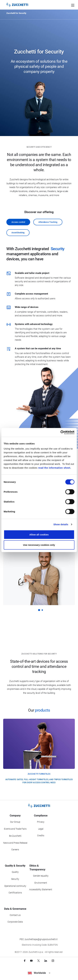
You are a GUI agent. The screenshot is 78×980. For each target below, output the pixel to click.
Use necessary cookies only (39, 545)
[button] (39, 610)
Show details (61, 524)
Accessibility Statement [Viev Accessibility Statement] (41, 889)
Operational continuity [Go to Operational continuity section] (15, 886)
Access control (18, 222)
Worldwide (39, 973)
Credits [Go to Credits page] (41, 836)
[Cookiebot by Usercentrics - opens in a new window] (60, 432)
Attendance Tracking (48, 222)
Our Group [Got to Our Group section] (15, 822)
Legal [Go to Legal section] (41, 829)
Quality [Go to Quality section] (15, 872)
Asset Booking (18, 233)
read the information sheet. (55, 468)
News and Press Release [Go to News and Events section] (15, 843)
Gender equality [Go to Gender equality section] (41, 876)
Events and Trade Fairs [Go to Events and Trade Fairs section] (15, 829)
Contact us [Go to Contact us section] (15, 915)
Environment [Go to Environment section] (41, 883)
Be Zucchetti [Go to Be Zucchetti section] (15, 836)
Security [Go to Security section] (15, 879)
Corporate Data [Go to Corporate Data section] (15, 922)
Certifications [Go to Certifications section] (15, 893)
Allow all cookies (39, 534)
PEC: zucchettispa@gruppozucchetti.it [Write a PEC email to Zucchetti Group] (39, 939)
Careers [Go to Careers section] (15, 850)
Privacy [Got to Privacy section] (41, 822)
